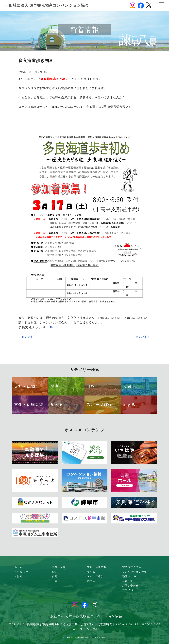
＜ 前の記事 (26, 337)
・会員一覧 (127, 581)
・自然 (54, 576)
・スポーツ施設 (94, 576)
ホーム (18, 567)
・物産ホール (128, 576)
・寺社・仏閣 (58, 567)
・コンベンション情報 (133, 572)
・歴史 (54, 572)
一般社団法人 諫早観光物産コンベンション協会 (47, 5)
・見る (18, 576)
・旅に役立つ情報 (131, 567)
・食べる (90, 572)
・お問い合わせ (129, 586)
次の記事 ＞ (143, 337)
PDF (50, 327)
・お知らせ (21, 572)
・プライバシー (129, 590)
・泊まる (90, 581)
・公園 (54, 581)
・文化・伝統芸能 (95, 567)
